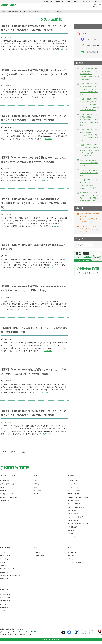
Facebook (69, 631)
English (17, 630)
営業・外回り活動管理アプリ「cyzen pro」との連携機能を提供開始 (90, 163)
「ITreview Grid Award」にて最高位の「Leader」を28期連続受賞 (90, 173)
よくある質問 (59, 1)
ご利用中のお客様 (47, 1)
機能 (36, 474)
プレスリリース (91, 45)
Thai (25, 630)
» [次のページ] (20, 451)
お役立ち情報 (5, 546)
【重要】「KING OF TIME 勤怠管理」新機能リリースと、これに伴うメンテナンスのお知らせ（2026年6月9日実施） (90, 89)
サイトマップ (29, 628)
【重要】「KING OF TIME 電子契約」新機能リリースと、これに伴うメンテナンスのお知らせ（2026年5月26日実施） (90, 120)
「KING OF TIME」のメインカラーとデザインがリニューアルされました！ (90, 229)
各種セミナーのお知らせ (73, 1)
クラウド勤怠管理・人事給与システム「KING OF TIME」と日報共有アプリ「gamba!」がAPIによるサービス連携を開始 (90, 74)
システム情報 (90, 52)
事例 (70, 546)
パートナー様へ (87, 1)
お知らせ (89, 39)
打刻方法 (71, 474)
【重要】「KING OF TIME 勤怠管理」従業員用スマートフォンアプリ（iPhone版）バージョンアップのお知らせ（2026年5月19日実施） (34, 74)
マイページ (4, 588)
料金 (36, 546)
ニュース (85, 34)
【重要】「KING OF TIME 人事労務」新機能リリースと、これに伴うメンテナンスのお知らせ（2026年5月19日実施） (90, 135)
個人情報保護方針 (11, 628)
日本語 (32, 630)
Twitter (63, 631)
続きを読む (54, 97)
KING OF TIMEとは (8, 474)
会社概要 (2, 628)
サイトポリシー (21, 628)
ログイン (97, 1)
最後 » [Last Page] (24, 451)
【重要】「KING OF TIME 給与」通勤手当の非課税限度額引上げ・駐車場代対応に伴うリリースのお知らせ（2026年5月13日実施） (34, 203)
